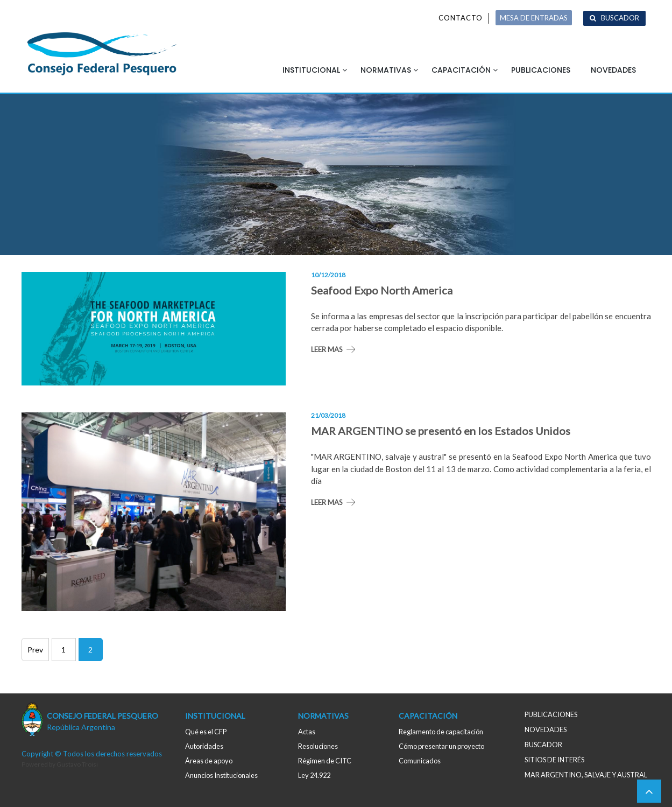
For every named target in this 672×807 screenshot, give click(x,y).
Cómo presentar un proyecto (441, 746)
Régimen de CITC (325, 761)
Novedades (613, 70)
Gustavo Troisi (77, 764)
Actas (307, 732)
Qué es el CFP (206, 732)
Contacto (461, 18)
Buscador (620, 18)
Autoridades (204, 746)
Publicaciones (541, 70)
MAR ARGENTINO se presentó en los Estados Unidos (441, 431)
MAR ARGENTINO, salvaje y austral (586, 775)
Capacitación (461, 70)
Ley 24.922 (314, 775)
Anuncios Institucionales (221, 775)
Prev (35, 650)
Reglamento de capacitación (441, 732)
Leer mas (327, 349)
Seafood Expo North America (382, 290)
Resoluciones (318, 746)
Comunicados (420, 761)
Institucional (311, 70)
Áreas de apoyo (209, 761)
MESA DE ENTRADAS (534, 18)
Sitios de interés (554, 760)
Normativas (386, 70)
